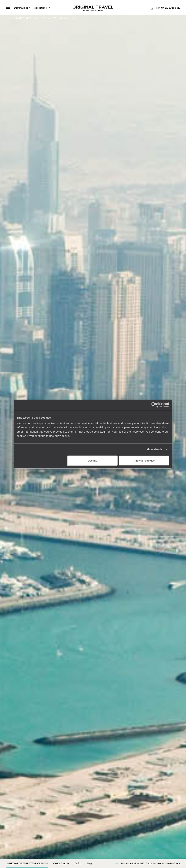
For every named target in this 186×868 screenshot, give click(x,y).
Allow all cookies (144, 460)
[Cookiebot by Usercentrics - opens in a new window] (154, 405)
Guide (78, 863)
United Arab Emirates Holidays (27, 863)
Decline (92, 460)
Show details (155, 449)
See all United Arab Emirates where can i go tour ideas (147, 863)
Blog (89, 863)
